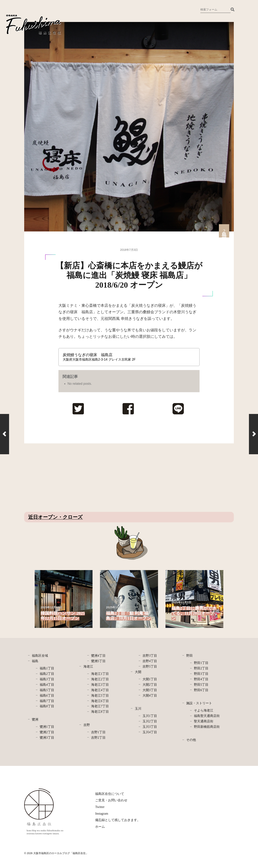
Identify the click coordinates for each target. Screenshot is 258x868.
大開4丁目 (150, 695)
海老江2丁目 (100, 679)
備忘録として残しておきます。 (118, 820)
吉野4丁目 (150, 661)
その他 (191, 740)
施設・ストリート (199, 703)
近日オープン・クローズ (55, 517)
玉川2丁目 (150, 721)
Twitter (100, 807)
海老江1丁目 (100, 674)
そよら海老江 (204, 710)
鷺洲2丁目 (47, 732)
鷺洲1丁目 (47, 727)
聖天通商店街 (204, 721)
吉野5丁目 (150, 666)
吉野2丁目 (98, 738)
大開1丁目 (150, 679)
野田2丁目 (201, 668)
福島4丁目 (47, 685)
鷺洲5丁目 (98, 661)
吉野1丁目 (98, 732)
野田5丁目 (201, 685)
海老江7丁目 (100, 706)
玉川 (138, 709)
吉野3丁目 (150, 656)
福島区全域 (40, 656)
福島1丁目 (47, 668)
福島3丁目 (47, 679)
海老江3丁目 (100, 685)
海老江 (88, 666)
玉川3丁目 (150, 727)
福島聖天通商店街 (207, 716)
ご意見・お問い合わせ (111, 800)
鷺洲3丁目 (47, 738)
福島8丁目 (47, 706)
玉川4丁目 (150, 732)
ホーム (100, 827)
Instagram (102, 814)
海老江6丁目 (100, 701)
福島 (35, 661)
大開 (138, 672)
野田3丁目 (201, 674)
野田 (189, 656)
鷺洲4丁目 (98, 656)
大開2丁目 (150, 685)
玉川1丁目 (150, 716)
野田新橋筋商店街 (207, 727)
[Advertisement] (58, 478)
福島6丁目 (47, 695)
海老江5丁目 (100, 695)
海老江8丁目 (100, 712)
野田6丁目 (201, 690)
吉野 (87, 725)
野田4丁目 (201, 679)
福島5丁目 (47, 690)
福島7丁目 (47, 701)
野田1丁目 (201, 663)
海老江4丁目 (100, 690)
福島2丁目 (47, 674)
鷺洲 (35, 719)
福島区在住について (110, 794)
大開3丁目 (150, 690)
